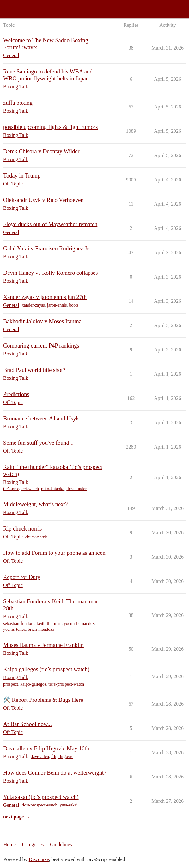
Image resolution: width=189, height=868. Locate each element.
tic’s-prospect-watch (21, 489)
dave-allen (40, 757)
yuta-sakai (69, 805)
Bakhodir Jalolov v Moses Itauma (42, 321)
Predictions (16, 394)
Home (10, 845)
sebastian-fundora (19, 623)
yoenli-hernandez (79, 623)
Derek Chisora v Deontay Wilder (41, 151)
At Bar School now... (27, 724)
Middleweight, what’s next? (35, 504)
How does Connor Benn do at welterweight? (55, 773)
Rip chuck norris (22, 529)
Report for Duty (22, 577)
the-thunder (76, 489)
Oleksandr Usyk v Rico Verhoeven (43, 200)
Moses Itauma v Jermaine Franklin (43, 645)
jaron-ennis (57, 305)
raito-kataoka (53, 489)
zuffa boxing (18, 103)
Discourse (39, 859)
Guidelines (61, 845)
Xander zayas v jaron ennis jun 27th (45, 297)
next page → (17, 817)
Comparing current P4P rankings (41, 346)
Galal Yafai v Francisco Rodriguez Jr (46, 249)
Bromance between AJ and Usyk (41, 419)
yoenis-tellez (14, 629)
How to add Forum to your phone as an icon (54, 553)
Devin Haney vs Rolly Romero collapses (50, 273)
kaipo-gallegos (33, 684)
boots (74, 305)
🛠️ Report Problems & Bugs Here (43, 700)
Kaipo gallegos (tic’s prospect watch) (46, 669)
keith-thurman (49, 623)
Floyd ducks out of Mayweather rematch (50, 224)
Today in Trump (22, 176)
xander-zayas (33, 305)
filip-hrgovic (62, 757)
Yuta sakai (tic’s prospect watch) (41, 797)
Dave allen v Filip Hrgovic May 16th (46, 748)
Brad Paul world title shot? (34, 370)
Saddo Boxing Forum (25, 6)
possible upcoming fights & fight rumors (50, 127)
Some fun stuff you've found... (38, 443)
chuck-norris (36, 537)
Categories (33, 845)
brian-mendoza (41, 629)
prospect (11, 684)
